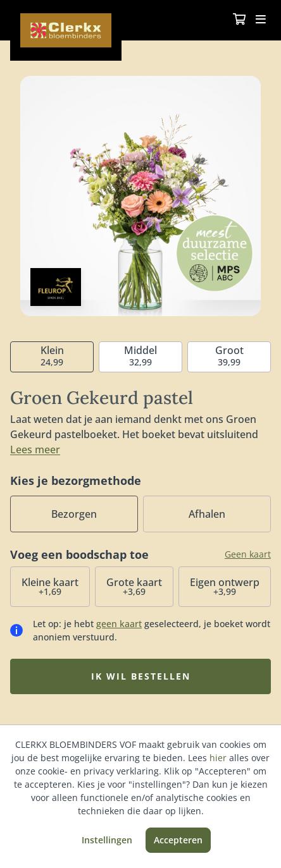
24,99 (52, 356)
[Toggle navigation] (261, 20)
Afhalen (207, 514)
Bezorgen (74, 514)
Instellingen (107, 840)
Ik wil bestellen (141, 676)
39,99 (229, 356)
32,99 (140, 356)
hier (218, 758)
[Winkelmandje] (239, 20)
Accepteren (178, 840)
